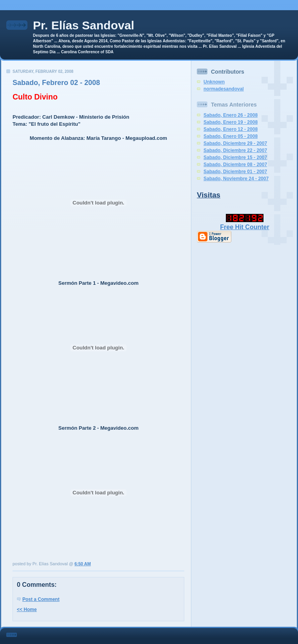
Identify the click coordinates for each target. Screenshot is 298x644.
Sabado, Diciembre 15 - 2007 (235, 157)
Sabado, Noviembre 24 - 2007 (236, 179)
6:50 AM (83, 564)
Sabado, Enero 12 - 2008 (231, 129)
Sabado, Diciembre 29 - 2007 (235, 143)
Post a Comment (41, 599)
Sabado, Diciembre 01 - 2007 (235, 172)
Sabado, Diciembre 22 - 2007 (235, 150)
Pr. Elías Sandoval (84, 25)
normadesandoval (224, 89)
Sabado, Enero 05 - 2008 (231, 136)
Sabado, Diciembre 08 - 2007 (235, 165)
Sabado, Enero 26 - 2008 (231, 115)
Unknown (214, 82)
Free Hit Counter (244, 227)
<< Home (27, 610)
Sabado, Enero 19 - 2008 (231, 122)
